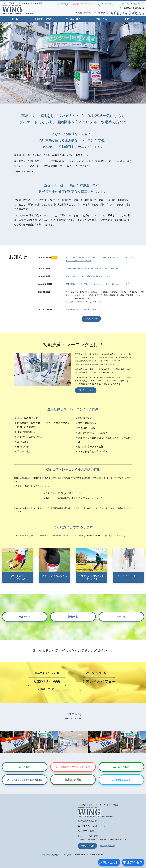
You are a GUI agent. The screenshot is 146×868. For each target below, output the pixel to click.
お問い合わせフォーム (99, 685)
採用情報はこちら (121, 780)
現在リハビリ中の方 (128, 576)
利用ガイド (25, 617)
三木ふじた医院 (106, 4)
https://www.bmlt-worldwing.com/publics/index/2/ (96, 364)
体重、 (55, 576)
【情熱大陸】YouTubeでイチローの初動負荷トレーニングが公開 (92, 268)
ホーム (15, 19)
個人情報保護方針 (108, 846)
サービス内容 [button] (72, 19)
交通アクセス (102, 19)
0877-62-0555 (127, 13)
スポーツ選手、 (18, 577)
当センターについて (44, 19)
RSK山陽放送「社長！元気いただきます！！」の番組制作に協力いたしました (98, 284)
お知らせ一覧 (91, 319)
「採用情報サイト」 (81, 302)
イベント (121, 617)
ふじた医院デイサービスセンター (83, 4)
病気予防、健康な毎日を (91, 577)
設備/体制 (73, 617)
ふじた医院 (62, 4)
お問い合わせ (131, 19)
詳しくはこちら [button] (86, 390)
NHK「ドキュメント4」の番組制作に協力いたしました (88, 276)
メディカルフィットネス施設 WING (129, 4)
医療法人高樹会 (73, 780)
